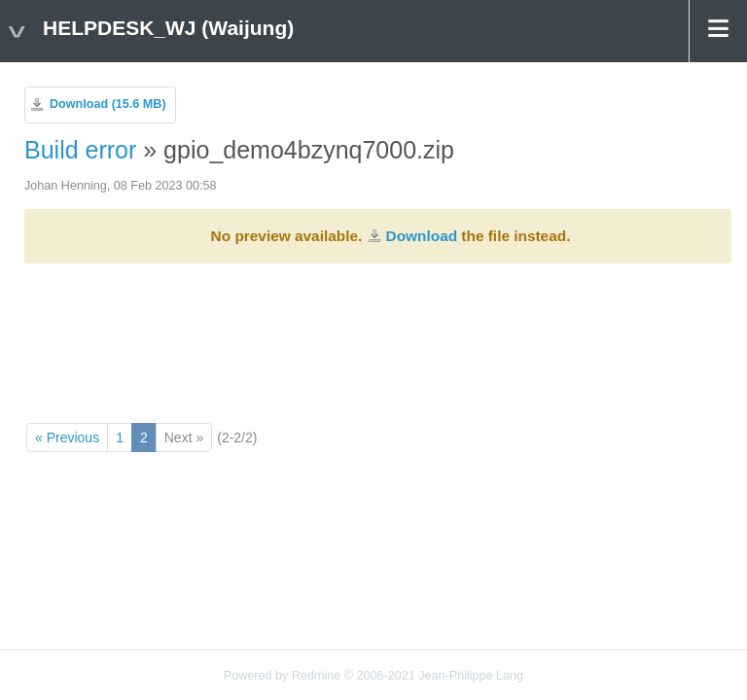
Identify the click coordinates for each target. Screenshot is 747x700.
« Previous (67, 437)
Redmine (316, 676)
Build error (80, 150)
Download (422, 236)
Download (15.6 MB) (108, 104)
